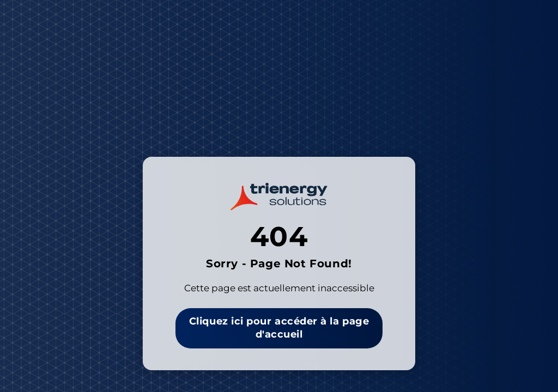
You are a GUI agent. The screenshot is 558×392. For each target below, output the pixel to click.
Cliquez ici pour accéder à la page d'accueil (279, 328)
